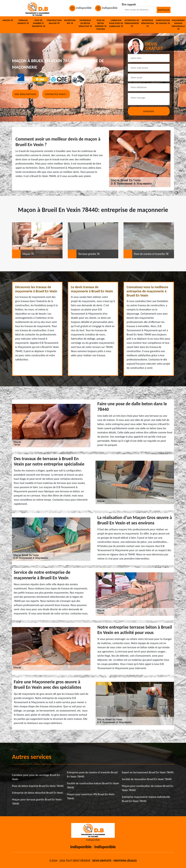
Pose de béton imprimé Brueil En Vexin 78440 (38, 786)
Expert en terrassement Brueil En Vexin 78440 (148, 772)
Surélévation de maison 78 (163, 22)
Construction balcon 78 (54, 22)
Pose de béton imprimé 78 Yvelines (101, 25)
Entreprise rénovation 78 (147, 23)
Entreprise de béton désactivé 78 (85, 23)
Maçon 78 (8, 20)
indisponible (80, 8)
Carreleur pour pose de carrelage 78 (116, 23)
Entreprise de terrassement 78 (132, 23)
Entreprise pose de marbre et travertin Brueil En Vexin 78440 (92, 774)
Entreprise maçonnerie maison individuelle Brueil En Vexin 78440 (146, 799)
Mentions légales (125, 861)
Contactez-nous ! (56, 94)
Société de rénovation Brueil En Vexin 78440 (147, 779)
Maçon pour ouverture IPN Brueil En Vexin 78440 (91, 796)
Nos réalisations (25, 94)
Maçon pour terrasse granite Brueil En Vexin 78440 (37, 802)
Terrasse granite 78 (23, 22)
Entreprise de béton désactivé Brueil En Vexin (38, 793)
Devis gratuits (102, 861)
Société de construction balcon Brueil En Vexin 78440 (93, 785)
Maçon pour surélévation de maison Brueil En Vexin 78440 (148, 788)
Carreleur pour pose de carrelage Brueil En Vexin (36, 777)
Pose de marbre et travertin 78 (39, 23)
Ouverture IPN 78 (70, 22)
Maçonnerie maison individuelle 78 (178, 25)
